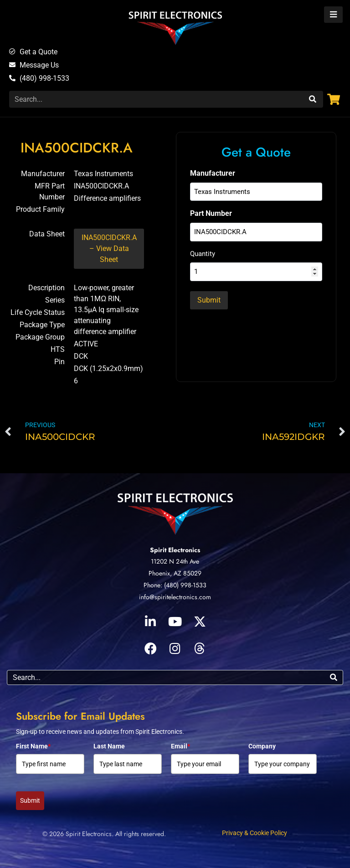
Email (180, 746)
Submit (30, 800)
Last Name (109, 746)
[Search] (311, 99)
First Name (33, 746)
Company (262, 746)
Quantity (203, 254)
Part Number (211, 213)
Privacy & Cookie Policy (255, 833)
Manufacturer (213, 173)
